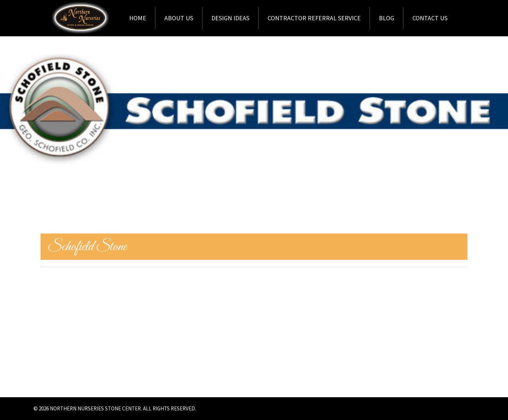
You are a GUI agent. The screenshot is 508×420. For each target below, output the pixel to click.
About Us (179, 18)
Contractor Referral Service (314, 18)
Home (138, 18)
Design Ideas (230, 18)
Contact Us (430, 18)
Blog (387, 18)
